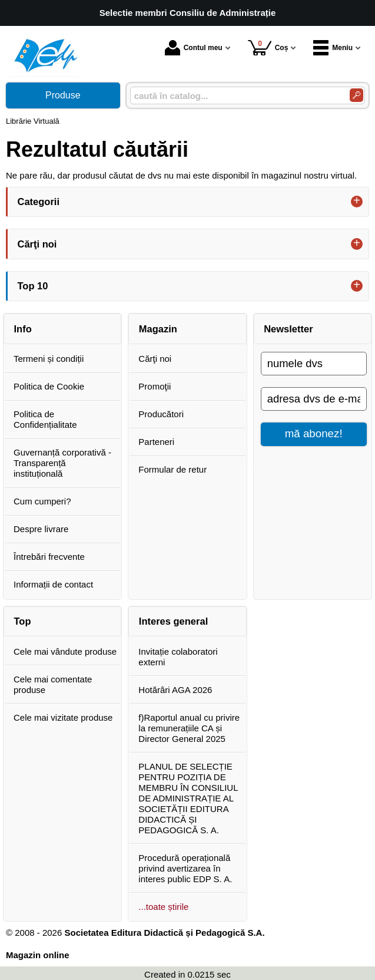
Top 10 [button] (33, 286)
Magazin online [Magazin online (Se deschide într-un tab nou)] (38, 955)
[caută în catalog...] (235, 96)
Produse (63, 95)
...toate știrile (163, 907)
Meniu (333, 48)
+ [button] (357, 202)
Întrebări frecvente (49, 557)
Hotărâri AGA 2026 (175, 690)
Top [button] (23, 621)
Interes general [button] (173, 621)
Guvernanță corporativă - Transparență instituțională (62, 463)
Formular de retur (172, 469)
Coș (268, 47)
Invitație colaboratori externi (178, 657)
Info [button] (23, 329)
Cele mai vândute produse (65, 651)
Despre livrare (41, 529)
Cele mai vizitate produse (63, 717)
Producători (161, 414)
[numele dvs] (314, 364)
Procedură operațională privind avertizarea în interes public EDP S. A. (185, 868)
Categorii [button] (39, 202)
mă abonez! (314, 433)
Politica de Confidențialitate (45, 419)
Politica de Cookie (49, 386)
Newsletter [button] (288, 329)
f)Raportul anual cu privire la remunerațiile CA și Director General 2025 (189, 728)
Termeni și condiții (49, 359)
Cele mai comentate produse (53, 684)
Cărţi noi (155, 359)
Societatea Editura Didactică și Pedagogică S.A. (164, 933)
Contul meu (194, 48)
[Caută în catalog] (356, 95)
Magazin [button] (158, 329)
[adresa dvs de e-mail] (314, 399)
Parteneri (156, 442)
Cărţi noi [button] (37, 244)
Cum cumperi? (42, 501)
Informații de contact (53, 584)
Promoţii (155, 386)
